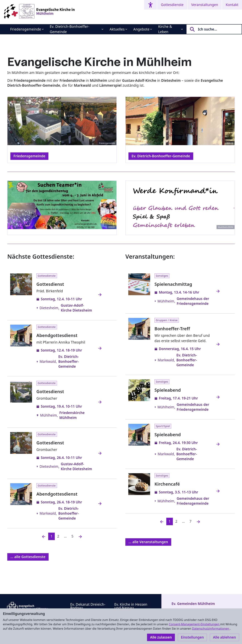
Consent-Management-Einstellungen (195, 624)
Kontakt (232, 5)
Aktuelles (117, 29)
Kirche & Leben (165, 29)
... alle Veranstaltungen (148, 542)
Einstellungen (192, 637)
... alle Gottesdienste (28, 557)
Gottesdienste (172, 5)
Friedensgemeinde (26, 29)
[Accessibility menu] (150, 5)
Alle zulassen (161, 637)
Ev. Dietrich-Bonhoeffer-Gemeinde (70, 29)
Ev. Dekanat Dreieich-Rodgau (88, 606)
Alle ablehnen (224, 637)
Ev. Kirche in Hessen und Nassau (131, 606)
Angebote (141, 29)
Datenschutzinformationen (211, 629)
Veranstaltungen (205, 5)
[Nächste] (80, 536)
